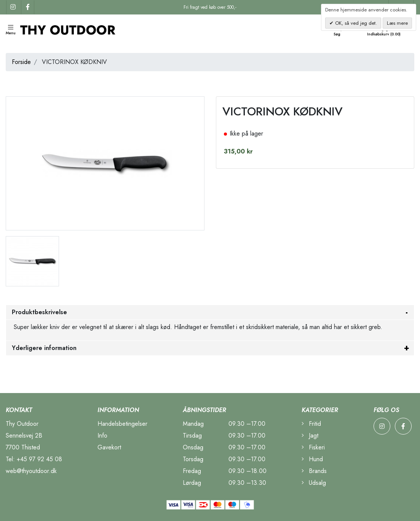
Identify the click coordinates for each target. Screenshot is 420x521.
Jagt (310, 435)
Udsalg (314, 483)
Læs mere (397, 23)
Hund (312, 459)
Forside (21, 62)
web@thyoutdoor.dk (31, 471)
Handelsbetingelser (122, 424)
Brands (314, 471)
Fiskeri (313, 447)
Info (102, 435)
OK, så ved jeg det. (355, 23)
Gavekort (109, 447)
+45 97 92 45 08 (39, 459)
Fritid (311, 424)
